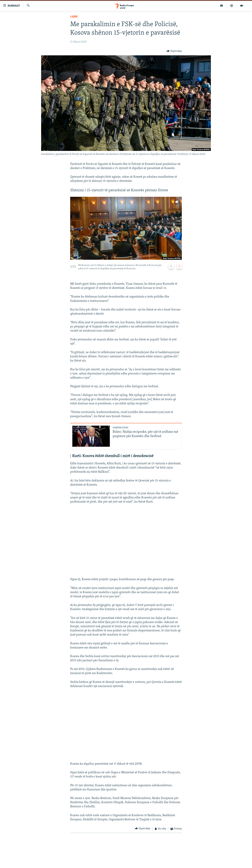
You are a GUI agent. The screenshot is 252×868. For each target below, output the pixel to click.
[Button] (174, 51)
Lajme (74, 17)
